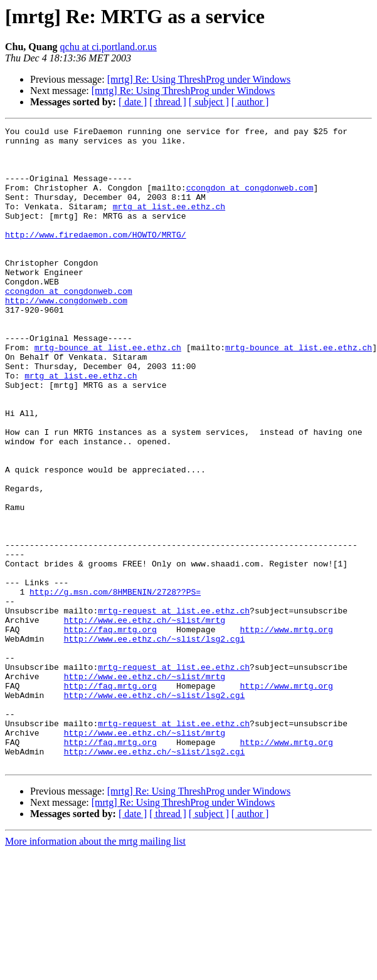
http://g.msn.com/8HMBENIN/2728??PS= (115, 685)
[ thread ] (168, 102)
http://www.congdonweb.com (66, 336)
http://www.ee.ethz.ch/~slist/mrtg (145, 719)
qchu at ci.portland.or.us (109, 47)
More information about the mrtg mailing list (95, 969)
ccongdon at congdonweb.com (250, 201)
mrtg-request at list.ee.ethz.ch (174, 708)
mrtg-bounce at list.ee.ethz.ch (108, 392)
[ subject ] (209, 102)
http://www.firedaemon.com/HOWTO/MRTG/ (96, 257)
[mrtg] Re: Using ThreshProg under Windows (199, 79)
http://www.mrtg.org (286, 731)
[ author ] (250, 102)
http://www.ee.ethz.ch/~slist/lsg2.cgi (155, 742)
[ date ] (133, 102)
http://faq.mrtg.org (110, 731)
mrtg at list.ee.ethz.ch (169, 223)
